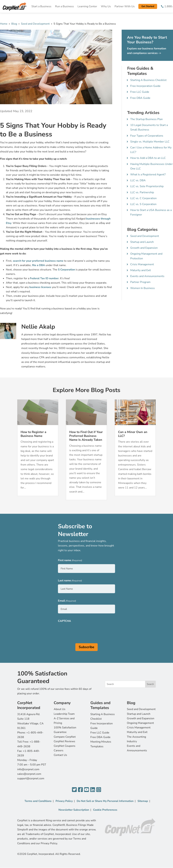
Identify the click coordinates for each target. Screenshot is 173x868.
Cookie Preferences (105, 810)
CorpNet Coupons (65, 746)
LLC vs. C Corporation (143, 198)
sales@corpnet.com (29, 774)
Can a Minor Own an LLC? (133, 434)
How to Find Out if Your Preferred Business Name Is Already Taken (86, 436)
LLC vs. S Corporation (143, 204)
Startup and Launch (142, 242)
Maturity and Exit (141, 270)
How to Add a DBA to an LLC (148, 158)
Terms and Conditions (38, 801)
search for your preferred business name (38, 261)
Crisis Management (142, 264)
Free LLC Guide (140, 92)
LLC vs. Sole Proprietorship (147, 186)
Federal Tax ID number (44, 278)
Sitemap (143, 801)
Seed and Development (35, 24)
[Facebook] (80, 790)
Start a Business (41, 6)
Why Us (106, 6)
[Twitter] (74, 790)
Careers (59, 750)
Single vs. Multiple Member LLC (150, 142)
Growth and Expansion (144, 248)
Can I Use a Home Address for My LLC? (151, 150)
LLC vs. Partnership (142, 192)
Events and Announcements (147, 276)
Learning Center (87, 6)
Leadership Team (64, 714)
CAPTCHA (64, 621)
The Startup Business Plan (146, 119)
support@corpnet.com (31, 778)
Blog (14, 24)
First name (70, 561)
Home (4, 24)
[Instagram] (99, 790)
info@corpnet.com (28, 769)
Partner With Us (125, 6)
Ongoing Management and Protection (146, 256)
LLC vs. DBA (138, 180)
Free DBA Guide (140, 98)
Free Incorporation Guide (145, 86)
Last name (70, 581)
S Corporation (66, 270)
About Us (60, 709)
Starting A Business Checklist (148, 80)
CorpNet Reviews (64, 741)
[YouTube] (86, 790)
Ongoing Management (140, 723)
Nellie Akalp (38, 327)
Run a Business (64, 6)
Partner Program (140, 282)
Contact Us (60, 755)
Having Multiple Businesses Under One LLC (151, 166)
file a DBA (39, 265)
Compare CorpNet (65, 737)
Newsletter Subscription (74, 810)
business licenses (40, 287)
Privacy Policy (64, 801)
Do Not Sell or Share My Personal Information (105, 801)
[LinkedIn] (93, 790)
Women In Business (143, 288)
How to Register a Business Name (33, 434)
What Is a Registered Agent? (148, 175)
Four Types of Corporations (147, 136)
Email (67, 601)
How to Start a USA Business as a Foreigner (151, 212)
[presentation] (84, 631)
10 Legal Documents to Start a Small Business (149, 127)
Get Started (148, 6)
